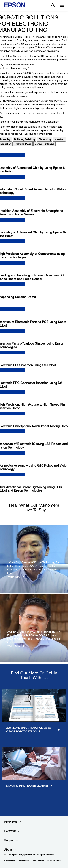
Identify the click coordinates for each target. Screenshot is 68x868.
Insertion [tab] (59, 139)
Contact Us (10, 861)
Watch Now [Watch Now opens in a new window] (14, 577)
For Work (12, 831)
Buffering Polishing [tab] (24, 139)
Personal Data (54, 861)
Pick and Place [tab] (23, 144)
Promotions (23, 861)
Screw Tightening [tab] (44, 144)
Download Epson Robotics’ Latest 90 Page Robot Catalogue (29, 730)
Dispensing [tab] (45, 139)
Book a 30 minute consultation (27, 786)
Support (11, 840)
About (10, 850)
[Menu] (62, 5)
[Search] (53, 5)
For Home (13, 822)
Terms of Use (38, 861)
